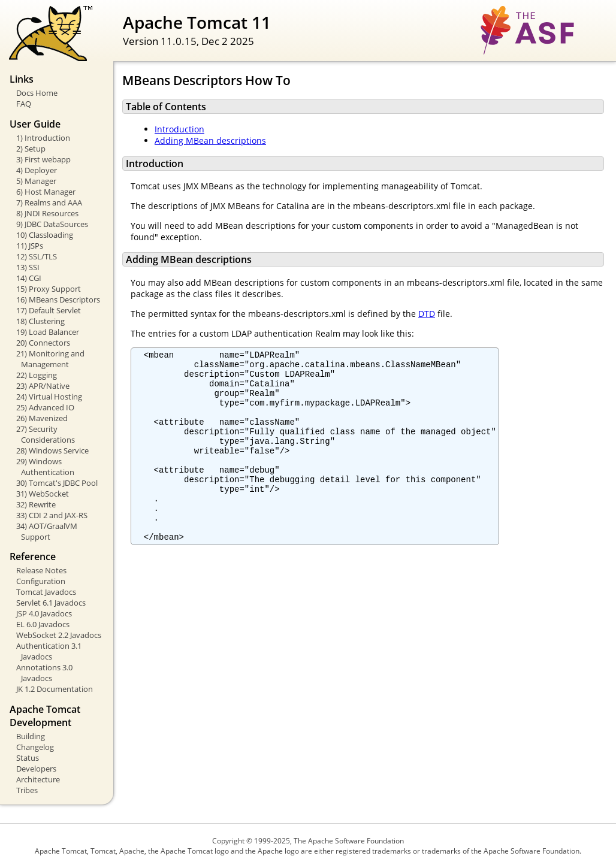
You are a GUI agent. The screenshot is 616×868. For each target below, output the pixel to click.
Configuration (41, 581)
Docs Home (37, 93)
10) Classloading (45, 235)
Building (31, 736)
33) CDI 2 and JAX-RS (52, 515)
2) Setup (31, 149)
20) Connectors (43, 343)
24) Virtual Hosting (49, 397)
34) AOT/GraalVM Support (47, 531)
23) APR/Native (43, 386)
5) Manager (36, 181)
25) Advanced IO (45, 407)
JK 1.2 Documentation (55, 689)
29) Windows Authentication (45, 467)
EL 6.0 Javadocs (43, 624)
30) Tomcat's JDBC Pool (57, 483)
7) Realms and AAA (49, 202)
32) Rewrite (36, 504)
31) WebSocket (43, 494)
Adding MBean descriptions (210, 140)
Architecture (38, 779)
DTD (427, 314)
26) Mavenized (42, 418)
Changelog (35, 747)
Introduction (179, 129)
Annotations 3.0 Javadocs (44, 673)
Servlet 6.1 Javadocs (51, 603)
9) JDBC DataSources (52, 224)
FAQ (24, 104)
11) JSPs (30, 246)
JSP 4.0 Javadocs (44, 613)
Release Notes (41, 570)
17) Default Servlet (49, 310)
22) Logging (37, 375)
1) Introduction (43, 138)
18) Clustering (40, 321)
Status (28, 758)
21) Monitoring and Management (50, 359)
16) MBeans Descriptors (58, 300)
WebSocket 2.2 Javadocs (59, 635)
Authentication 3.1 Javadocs (49, 651)
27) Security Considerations (46, 434)
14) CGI (29, 278)
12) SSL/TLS (37, 256)
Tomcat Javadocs (46, 592)
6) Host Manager (46, 192)
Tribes (27, 790)
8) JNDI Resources (47, 213)
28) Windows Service (52, 450)
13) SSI (28, 267)
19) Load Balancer (48, 332)
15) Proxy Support (49, 289)
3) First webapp (43, 159)
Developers (36, 769)
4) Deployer (37, 170)
